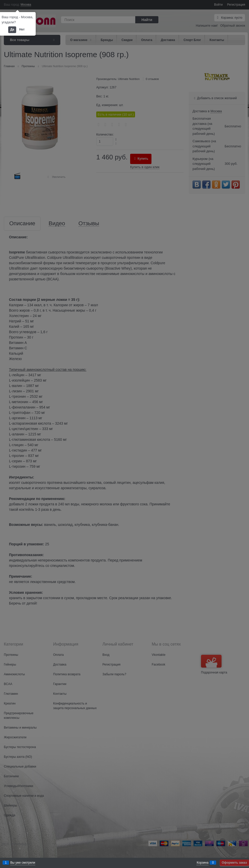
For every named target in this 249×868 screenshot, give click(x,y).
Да (12, 29)
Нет (22, 29)
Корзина (203, 863)
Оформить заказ (234, 863)
